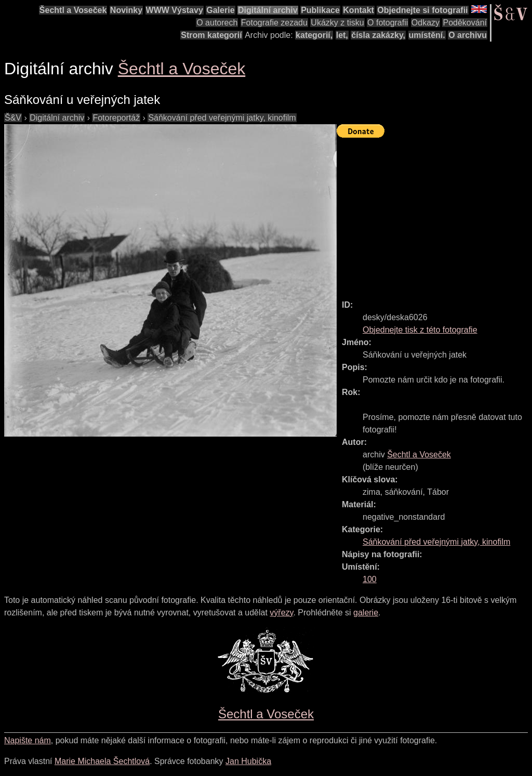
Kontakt (358, 10)
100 (370, 579)
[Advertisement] (434, 214)
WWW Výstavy (175, 10)
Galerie (220, 10)
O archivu (468, 35)
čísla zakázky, (378, 35)
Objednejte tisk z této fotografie (420, 330)
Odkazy (425, 23)
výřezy (281, 613)
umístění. (427, 35)
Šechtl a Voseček (73, 10)
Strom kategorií (211, 35)
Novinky (126, 10)
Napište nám (28, 740)
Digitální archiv (268, 10)
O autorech (217, 23)
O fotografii (388, 23)
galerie (366, 613)
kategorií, (314, 35)
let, (342, 35)
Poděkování (465, 23)
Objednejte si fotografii (422, 10)
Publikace (320, 10)
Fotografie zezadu (274, 23)
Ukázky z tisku (337, 23)
